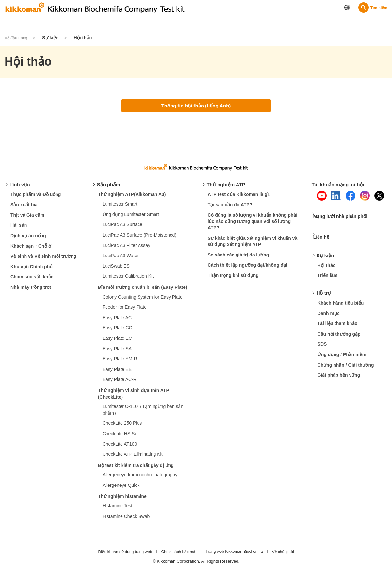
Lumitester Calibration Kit (128, 279)
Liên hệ (325, 232)
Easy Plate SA (117, 352)
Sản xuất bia (24, 208)
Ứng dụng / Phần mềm (342, 347)
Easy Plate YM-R (120, 362)
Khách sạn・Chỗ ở (31, 249)
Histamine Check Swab (126, 519)
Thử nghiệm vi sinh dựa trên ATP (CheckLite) (134, 397)
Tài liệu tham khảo (338, 316)
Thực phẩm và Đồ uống (36, 198)
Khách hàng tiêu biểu (341, 295)
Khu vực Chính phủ (32, 270)
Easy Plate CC (117, 331)
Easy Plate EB (117, 372)
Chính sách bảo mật (178, 555)
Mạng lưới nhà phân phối (345, 217)
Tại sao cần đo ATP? (230, 208)
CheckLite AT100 (120, 447)
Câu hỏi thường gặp (339, 326)
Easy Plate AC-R (120, 383)
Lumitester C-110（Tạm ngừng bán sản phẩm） (143, 413)
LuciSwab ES (116, 269)
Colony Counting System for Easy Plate (143, 300)
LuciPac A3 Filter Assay (126, 249)
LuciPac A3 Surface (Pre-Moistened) (139, 238)
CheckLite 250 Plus (122, 426)
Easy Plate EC (117, 341)
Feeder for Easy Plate (125, 310)
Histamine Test (118, 509)
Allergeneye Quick (121, 488)
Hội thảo (327, 258)
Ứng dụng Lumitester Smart (131, 218)
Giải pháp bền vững (339, 368)
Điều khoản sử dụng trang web (121, 555)
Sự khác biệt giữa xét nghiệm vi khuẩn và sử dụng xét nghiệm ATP (253, 245)
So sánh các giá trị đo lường (238, 258)
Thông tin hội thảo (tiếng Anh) (196, 106)
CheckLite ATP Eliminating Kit (133, 457)
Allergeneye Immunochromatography (140, 478)
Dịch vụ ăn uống (28, 239)
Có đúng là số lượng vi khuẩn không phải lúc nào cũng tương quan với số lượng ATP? (253, 225)
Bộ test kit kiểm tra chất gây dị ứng (136, 469)
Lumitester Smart (120, 207)
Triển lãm (328, 268)
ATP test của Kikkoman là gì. (239, 198)
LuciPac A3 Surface (122, 228)
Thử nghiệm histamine (122, 499)
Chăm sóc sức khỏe (32, 280)
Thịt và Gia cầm (27, 218)
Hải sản (19, 228)
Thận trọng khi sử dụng (233, 279)
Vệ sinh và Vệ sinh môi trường (43, 259)
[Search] (373, 8)
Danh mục (329, 305)
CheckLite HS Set (121, 437)
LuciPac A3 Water (121, 259)
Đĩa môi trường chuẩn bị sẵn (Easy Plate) (143, 290)
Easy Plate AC (117, 321)
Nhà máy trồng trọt (31, 290)
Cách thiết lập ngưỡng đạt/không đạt (248, 268)
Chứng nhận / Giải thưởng (346, 357)
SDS (322, 337)
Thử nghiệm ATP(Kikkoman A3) (132, 198)
